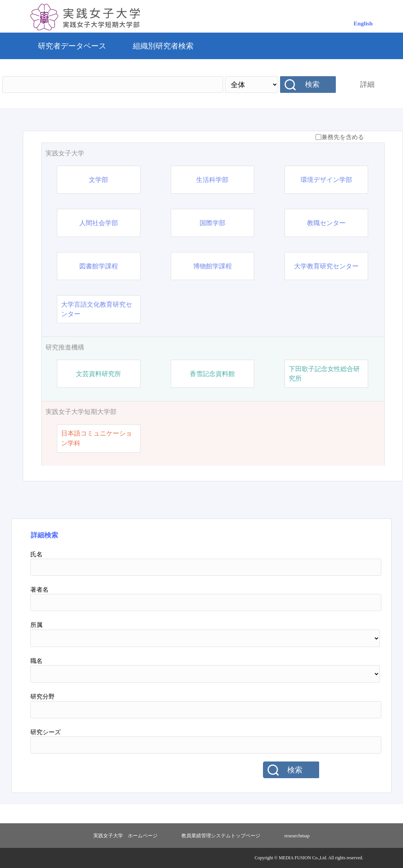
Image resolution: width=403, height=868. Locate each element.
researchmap (297, 836)
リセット (346, 770)
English (363, 23)
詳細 (367, 84)
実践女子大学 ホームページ (125, 836)
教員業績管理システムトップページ (221, 836)
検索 (312, 84)
